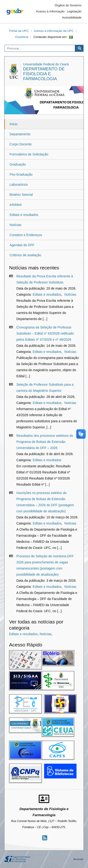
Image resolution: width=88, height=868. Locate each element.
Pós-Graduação (21, 174)
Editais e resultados (24, 215)
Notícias (16, 225)
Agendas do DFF (22, 245)
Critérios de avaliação (25, 255)
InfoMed (16, 205)
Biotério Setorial (21, 195)
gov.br (15, 11)
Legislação (74, 11)
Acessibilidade (72, 17)
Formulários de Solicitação (29, 154)
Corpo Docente (21, 144)
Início (13, 124)
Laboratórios (19, 185)
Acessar (78, 859)
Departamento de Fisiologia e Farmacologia (44, 74)
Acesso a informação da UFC (54, 31)
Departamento (20, 134)
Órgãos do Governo (68, 5)
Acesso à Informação (50, 11)
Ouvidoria (22, 37)
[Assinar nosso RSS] (45, 838)
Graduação (18, 164)
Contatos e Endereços (26, 235)
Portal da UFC (19, 31)
